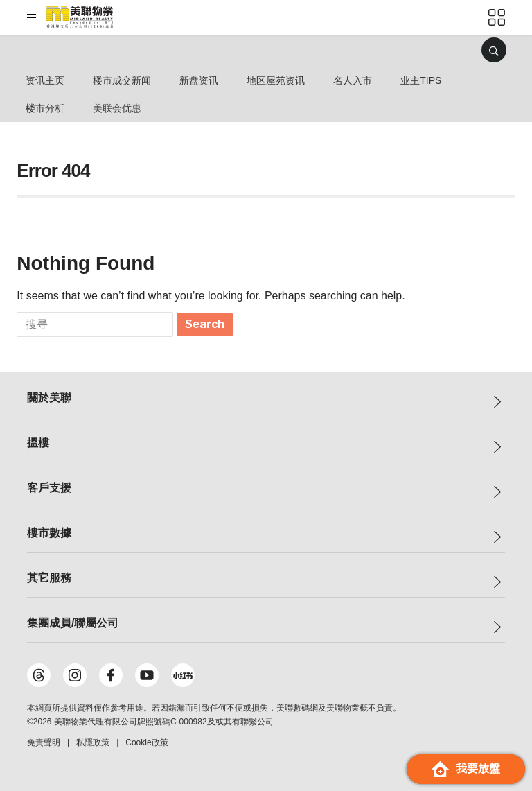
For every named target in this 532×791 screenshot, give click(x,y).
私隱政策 (93, 742)
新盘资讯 (199, 80)
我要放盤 (466, 769)
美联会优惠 (117, 108)
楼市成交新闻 (122, 80)
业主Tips (421, 80)
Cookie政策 (147, 742)
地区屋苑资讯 (276, 80)
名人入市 (353, 80)
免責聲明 (44, 742)
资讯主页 (45, 80)
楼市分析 (45, 108)
